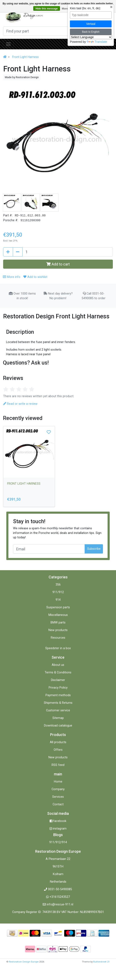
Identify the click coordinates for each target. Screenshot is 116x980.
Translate (97, 42)
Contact (58, 804)
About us (58, 665)
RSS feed (58, 765)
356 (58, 585)
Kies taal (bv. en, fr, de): (85, 8)
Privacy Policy (58, 688)
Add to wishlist (35, 277)
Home (58, 782)
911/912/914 (58, 842)
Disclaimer (58, 680)
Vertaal (91, 24)
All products (58, 742)
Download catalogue (58, 726)
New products (58, 630)
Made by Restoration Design (22, 77)
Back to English (91, 32)
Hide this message (47, 9)
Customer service (58, 710)
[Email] (49, 549)
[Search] (54, 31)
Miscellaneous (58, 615)
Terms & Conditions (58, 672)
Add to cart (58, 264)
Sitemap (58, 718)
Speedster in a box (58, 648)
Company (58, 789)
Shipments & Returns (58, 703)
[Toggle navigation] (8, 44)
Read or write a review (20, 404)
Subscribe (94, 549)
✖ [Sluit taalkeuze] (111, 7)
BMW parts (58, 623)
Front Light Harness (25, 57)
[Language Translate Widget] (91, 37)
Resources (58, 638)
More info (12, 277)
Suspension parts (58, 607)
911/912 (58, 592)
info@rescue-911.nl (60, 904)
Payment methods (58, 695)
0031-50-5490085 (60, 889)
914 (58, 600)
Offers (58, 750)
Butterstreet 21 (101, 962)
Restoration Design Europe (24, 962)
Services (58, 797)
